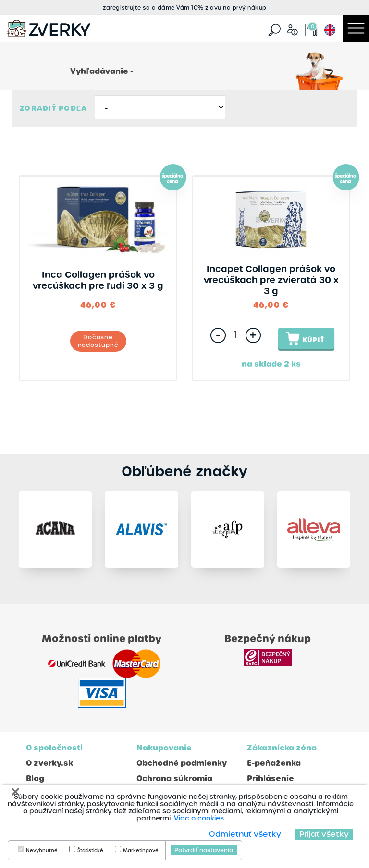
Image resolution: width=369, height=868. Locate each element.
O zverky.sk (49, 763)
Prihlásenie (271, 779)
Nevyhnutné (42, 851)
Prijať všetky (324, 834)
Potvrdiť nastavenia (204, 850)
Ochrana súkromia (174, 779)
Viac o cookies (199, 818)
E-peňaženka (274, 763)
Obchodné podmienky (182, 763)
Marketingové (141, 851)
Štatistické (90, 851)
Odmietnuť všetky (245, 834)
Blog (35, 779)
